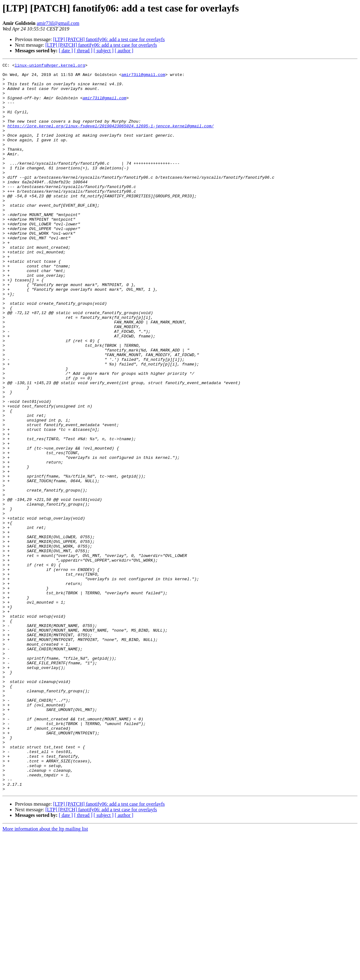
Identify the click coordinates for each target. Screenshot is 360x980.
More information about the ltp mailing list (45, 975)
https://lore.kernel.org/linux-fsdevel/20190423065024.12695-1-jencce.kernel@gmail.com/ (111, 139)
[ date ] (66, 51)
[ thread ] (83, 51)
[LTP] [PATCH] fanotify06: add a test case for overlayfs (109, 39)
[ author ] (124, 51)
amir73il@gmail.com (58, 23)
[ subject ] (104, 51)
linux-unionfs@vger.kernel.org (50, 66)
